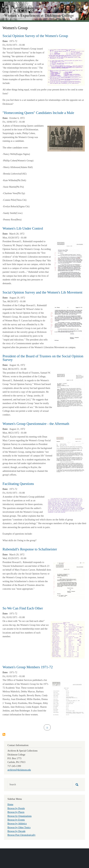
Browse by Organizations (20, 816)
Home (10, 804)
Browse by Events (16, 820)
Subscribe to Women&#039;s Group (4, 734)
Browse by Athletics (17, 824)
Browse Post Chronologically (21, 835)
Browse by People (16, 808)
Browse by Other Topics (19, 827)
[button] (66, 67)
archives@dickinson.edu (19, 770)
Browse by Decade (16, 831)
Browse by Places (16, 812)
